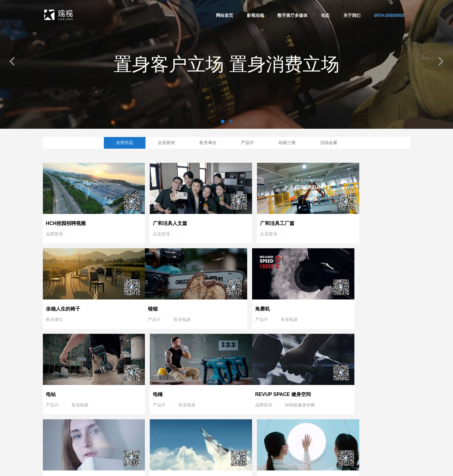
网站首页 (225, 15)
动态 (325, 15)
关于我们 (352, 15)
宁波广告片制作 (237, 468)
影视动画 (255, 15)
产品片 (247, 143)
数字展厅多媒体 (293, 15)
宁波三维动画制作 (299, 468)
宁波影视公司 (267, 468)
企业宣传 (166, 143)
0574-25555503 (389, 15)
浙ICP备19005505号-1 (340, 468)
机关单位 (208, 143)
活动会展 (329, 143)
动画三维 (287, 143)
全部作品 (125, 143)
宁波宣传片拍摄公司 (200, 468)
